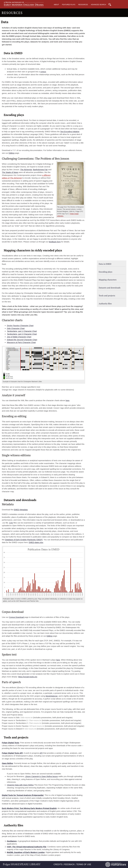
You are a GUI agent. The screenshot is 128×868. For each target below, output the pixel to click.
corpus (43, 72)
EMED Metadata (21, 510)
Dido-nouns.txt (27, 717)
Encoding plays (106, 272)
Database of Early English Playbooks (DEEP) (24, 540)
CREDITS (58, 864)
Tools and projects (107, 296)
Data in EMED (105, 264)
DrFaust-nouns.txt (37, 726)
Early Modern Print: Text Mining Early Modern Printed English (29, 808)
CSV (11, 523)
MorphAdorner (52, 696)
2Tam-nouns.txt (35, 723)
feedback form (55, 242)
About (56, 5)
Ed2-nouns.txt (30, 729)
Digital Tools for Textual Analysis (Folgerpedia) (23, 795)
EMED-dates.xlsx (36, 542)
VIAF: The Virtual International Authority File (27, 847)
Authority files (105, 304)
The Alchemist (26, 170)
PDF (14, 150)
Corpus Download (16, 617)
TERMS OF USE (84, 864)
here (67, 400)
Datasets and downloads (110, 288)
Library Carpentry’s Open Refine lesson (41, 776)
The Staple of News (10, 172)
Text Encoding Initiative (70, 132)
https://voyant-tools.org (28, 677)
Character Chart (20, 325)
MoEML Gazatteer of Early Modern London (26, 852)
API (41, 753)
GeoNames (12, 841)
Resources (83, 5)
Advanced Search (98, 5)
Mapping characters (108, 280)
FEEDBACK (69, 864)
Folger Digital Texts (10, 743)
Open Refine (7, 763)
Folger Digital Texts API (12, 753)
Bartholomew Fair (40, 170)
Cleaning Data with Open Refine (20, 785)
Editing (11, 153)
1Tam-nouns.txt (35, 720)
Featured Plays (69, 5)
